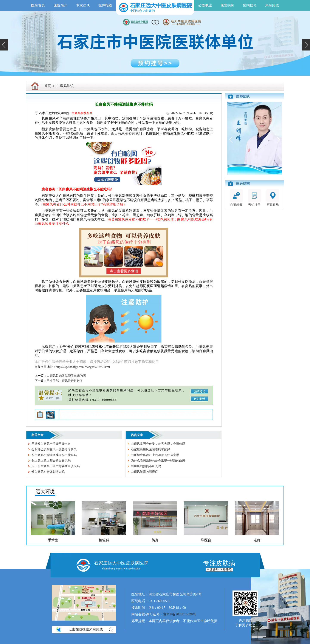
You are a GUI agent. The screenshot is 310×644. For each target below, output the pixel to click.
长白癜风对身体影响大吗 (48, 472)
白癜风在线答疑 (82, 113)
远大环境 (45, 492)
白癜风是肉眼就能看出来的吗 (66, 376)
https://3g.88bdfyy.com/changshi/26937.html (83, 367)
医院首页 (38, 5)
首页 (48, 86)
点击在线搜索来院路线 (84, 630)
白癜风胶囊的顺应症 (144, 472)
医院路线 (273, 198)
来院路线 (272, 5)
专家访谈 (83, 5)
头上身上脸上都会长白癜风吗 (51, 461)
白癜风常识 (65, 86)
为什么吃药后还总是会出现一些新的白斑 (158, 461)
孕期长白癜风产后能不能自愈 (51, 444)
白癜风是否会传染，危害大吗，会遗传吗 (158, 444)
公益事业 (205, 5)
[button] (4, 45)
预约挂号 (250, 5)
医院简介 (60, 5)
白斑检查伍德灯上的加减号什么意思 (155, 455)
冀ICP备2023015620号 (180, 614)
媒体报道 (105, 5)
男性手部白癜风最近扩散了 (65, 381)
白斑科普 (236, 198)
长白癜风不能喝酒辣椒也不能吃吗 (54, 455)
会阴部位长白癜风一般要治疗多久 (54, 449)
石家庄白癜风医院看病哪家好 (150, 449)
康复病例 (227, 5)
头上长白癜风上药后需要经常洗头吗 (56, 466)
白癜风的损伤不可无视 (146, 466)
